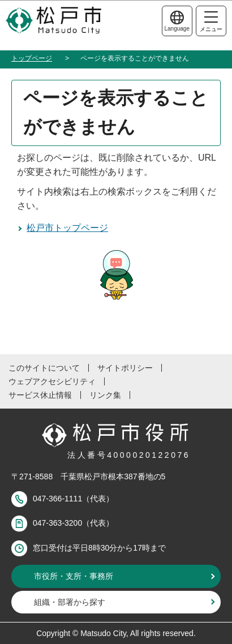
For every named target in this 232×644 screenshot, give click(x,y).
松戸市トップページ (67, 228)
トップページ (32, 58)
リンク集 (105, 395)
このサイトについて (44, 368)
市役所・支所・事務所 (74, 576)
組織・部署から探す (70, 602)
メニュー (211, 22)
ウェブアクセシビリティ (52, 381)
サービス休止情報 (40, 395)
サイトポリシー (125, 368)
